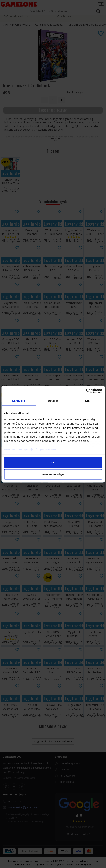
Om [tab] (87, 401)
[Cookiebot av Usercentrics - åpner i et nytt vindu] (86, 391)
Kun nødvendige (53, 474)
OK (53, 462)
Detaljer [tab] (53, 401)
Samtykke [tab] (19, 401)
